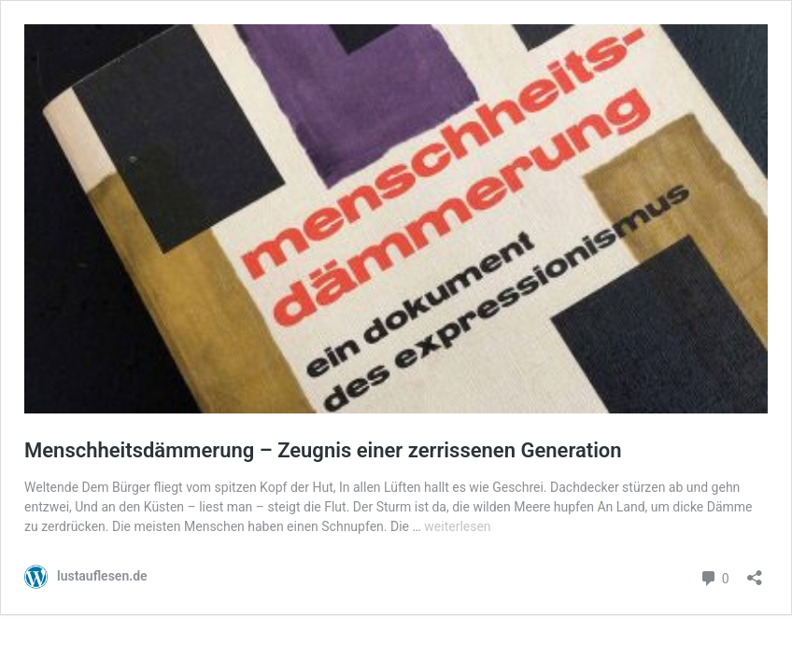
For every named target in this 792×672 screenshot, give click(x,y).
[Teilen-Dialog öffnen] (755, 572)
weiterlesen (457, 526)
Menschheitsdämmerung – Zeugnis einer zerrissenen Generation (323, 450)
